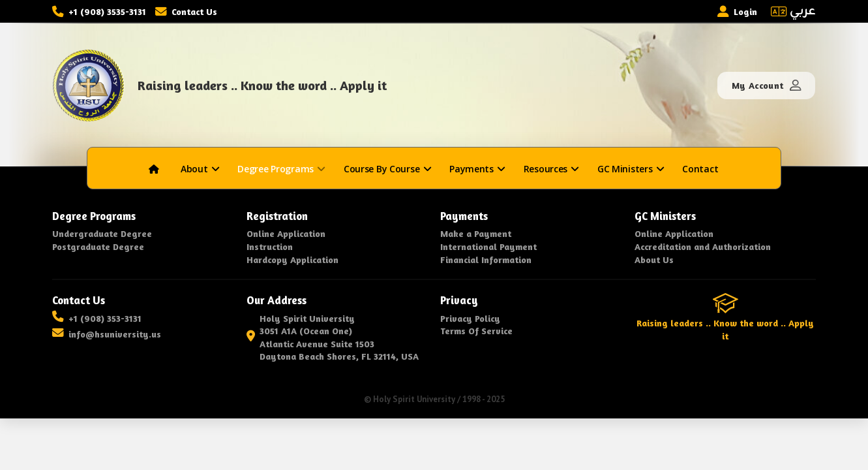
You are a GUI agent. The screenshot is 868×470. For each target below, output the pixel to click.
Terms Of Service (476, 331)
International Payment (488, 246)
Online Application (286, 233)
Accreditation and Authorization (703, 246)
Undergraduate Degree (102, 233)
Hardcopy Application (292, 259)
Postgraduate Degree (98, 246)
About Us (654, 259)
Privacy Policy (470, 318)
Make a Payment (476, 233)
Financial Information (486, 259)
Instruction (270, 246)
